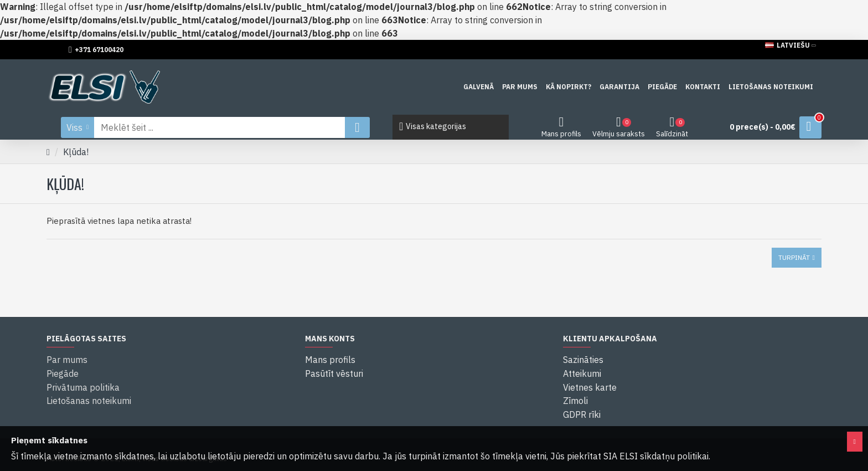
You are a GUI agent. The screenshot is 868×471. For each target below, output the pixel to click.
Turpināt (794, 257)
